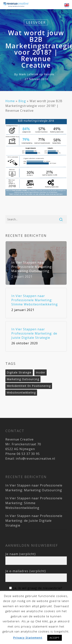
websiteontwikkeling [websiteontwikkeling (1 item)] (21, 393)
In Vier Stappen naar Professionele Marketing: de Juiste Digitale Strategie (34, 521)
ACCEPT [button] (55, 638)
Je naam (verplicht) (36, 558)
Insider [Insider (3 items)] (41, 372)
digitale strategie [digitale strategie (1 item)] (19, 372)
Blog (22, 101)
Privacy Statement (28, 637)
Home (10, 101)
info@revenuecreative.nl (35, 459)
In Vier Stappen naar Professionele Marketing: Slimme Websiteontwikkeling (34, 503)
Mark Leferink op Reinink (36, 74)
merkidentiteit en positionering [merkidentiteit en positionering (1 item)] (29, 386)
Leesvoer (36, 22)
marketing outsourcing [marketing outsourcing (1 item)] (23, 379)
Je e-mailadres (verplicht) (36, 575)
